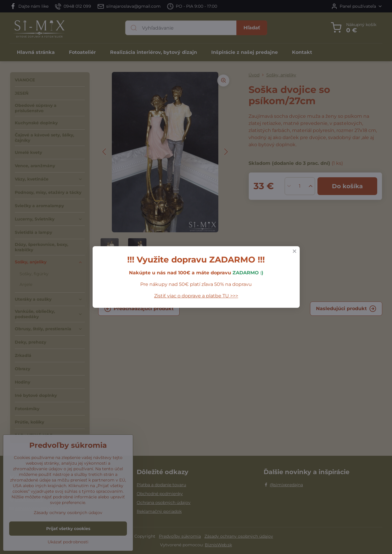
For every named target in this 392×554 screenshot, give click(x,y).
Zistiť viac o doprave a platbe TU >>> (196, 296)
